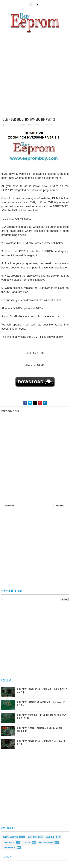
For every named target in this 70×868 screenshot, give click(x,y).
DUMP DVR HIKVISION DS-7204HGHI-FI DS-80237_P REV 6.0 (41, 742)
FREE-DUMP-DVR (44, 125)
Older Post (60, 506)
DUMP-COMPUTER (10, 837)
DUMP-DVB (32, 837)
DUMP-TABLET (9, 842)
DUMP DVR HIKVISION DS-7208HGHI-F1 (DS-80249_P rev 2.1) (42, 690)
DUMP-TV (27, 842)
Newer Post (9, 506)
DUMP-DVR (50, 837)
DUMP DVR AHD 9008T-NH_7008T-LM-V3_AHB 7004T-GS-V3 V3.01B (43, 716)
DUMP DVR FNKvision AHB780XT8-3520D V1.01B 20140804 (40, 729)
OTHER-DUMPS (9, 847)
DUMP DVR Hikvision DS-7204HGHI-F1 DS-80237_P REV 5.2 (41, 703)
